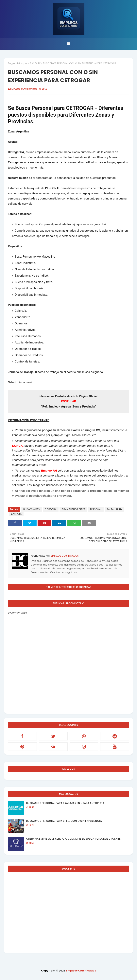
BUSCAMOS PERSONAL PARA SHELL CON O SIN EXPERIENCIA (64, 821)
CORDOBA (51, 509)
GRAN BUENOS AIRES (73, 509)
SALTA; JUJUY (114, 509)
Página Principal (18, 63)
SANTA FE (35, 63)
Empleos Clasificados (24, 89)
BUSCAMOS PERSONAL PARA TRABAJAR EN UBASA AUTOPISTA (65, 803)
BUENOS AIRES (32, 509)
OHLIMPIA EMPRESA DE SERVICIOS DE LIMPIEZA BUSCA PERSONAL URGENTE (73, 839)
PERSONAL (96, 509)
